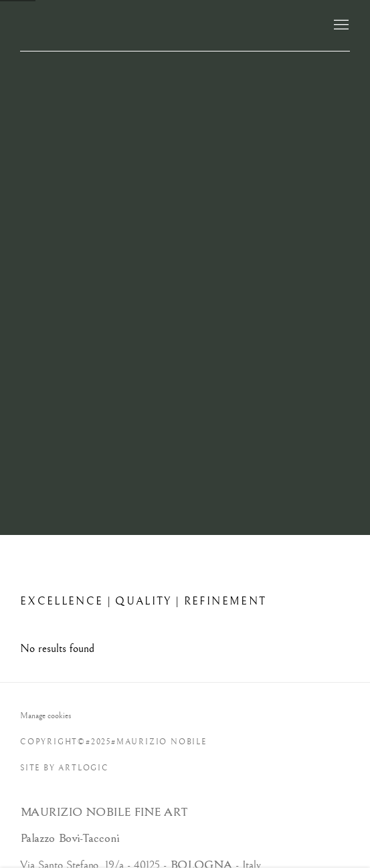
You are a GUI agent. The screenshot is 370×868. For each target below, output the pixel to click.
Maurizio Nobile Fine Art (162, 25)
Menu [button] (340, 25)
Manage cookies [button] (46, 716)
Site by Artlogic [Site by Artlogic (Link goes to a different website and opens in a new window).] (65, 768)
